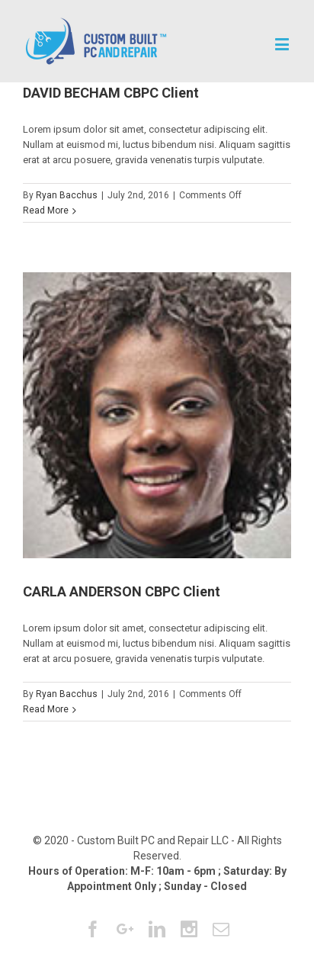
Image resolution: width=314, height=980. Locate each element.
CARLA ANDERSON (122, 591)
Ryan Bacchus (67, 195)
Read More (46, 210)
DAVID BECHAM (111, 93)
